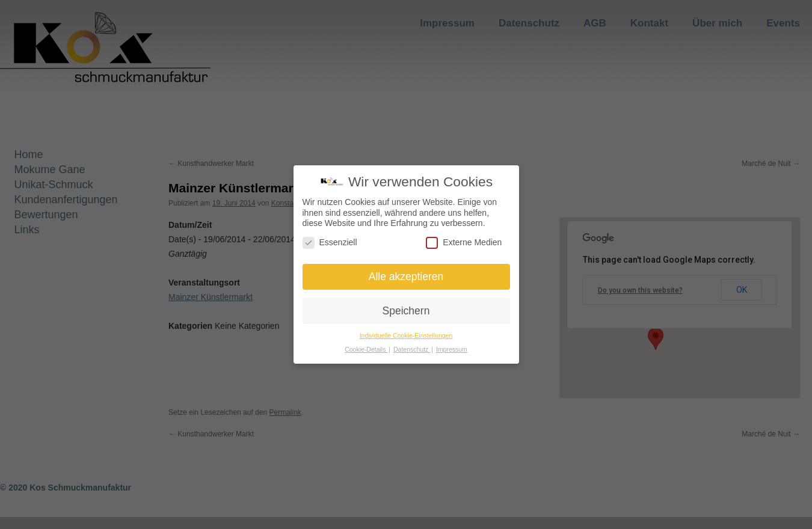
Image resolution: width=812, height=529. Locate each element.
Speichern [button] (406, 311)
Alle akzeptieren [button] (406, 277)
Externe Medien (464, 243)
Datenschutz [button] (412, 349)
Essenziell (330, 243)
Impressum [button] (452, 349)
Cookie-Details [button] (366, 349)
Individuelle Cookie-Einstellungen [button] (406, 335)
